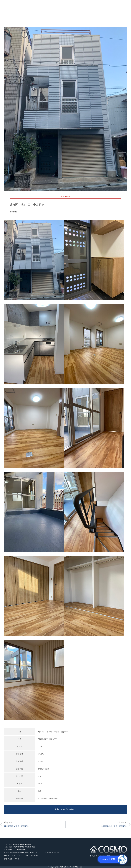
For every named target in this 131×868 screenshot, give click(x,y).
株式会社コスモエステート (14, 10)
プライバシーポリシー (13, 859)
